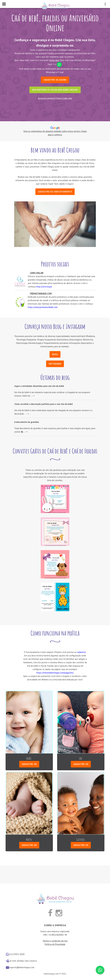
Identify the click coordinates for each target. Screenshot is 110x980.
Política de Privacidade (55, 944)
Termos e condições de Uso (55, 940)
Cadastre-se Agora (55, 80)
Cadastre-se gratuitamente (55, 192)
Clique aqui (54, 60)
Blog (55, 354)
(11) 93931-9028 (17, 954)
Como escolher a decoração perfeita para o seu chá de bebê (43, 404)
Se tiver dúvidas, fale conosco (23, 961)
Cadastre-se (29, 764)
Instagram (55, 364)
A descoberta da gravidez (27, 422)
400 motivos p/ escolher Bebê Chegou (55, 90)
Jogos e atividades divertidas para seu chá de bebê (39, 386)
